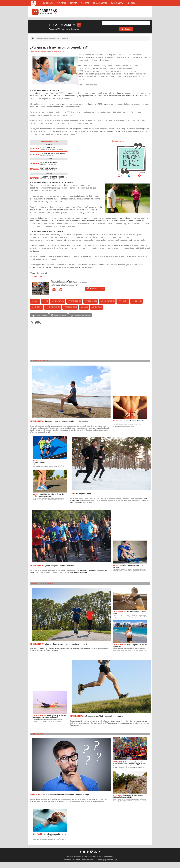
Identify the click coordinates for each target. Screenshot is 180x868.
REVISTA (74, 21)
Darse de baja (111, 866)
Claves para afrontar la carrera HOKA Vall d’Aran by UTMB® (128, 802)
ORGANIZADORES (100, 21)
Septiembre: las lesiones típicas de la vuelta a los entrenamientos (49, 501)
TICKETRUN (62, 21)
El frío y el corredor (84, 500)
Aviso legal (101, 866)
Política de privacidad (71, 866)
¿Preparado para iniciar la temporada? (60, 572)
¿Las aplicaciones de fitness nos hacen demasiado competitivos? (49, 841)
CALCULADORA (117, 21)
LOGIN (131, 21)
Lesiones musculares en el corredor (131, 427)
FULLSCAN (85, 21)
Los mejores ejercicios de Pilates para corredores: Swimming (49, 723)
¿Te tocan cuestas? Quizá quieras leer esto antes (104, 722)
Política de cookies (88, 866)
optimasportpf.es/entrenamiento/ (65, 291)
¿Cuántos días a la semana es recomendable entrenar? (66, 650)
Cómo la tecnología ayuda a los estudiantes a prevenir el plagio (65, 801)
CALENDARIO (48, 21)
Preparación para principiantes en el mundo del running (67, 428)
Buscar (126, 35)
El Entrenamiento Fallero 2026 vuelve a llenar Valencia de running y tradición (129, 769)
